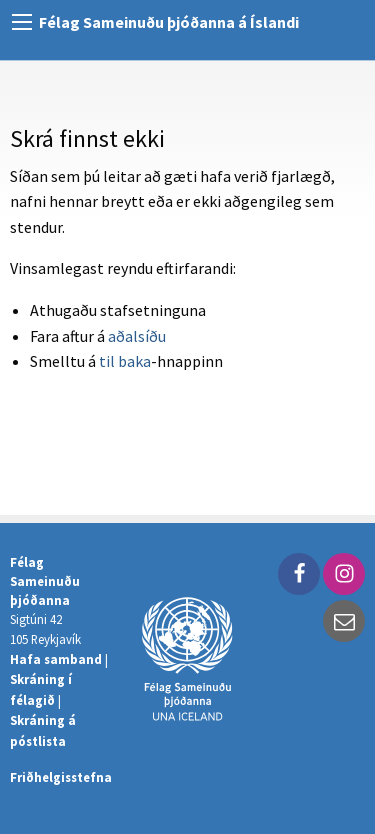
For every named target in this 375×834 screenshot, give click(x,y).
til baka (125, 361)
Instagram (344, 574)
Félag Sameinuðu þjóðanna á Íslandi (169, 22)
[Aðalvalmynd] (22, 22)
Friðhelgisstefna (61, 777)
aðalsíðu (137, 336)
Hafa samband (56, 659)
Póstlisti (344, 621)
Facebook (299, 574)
